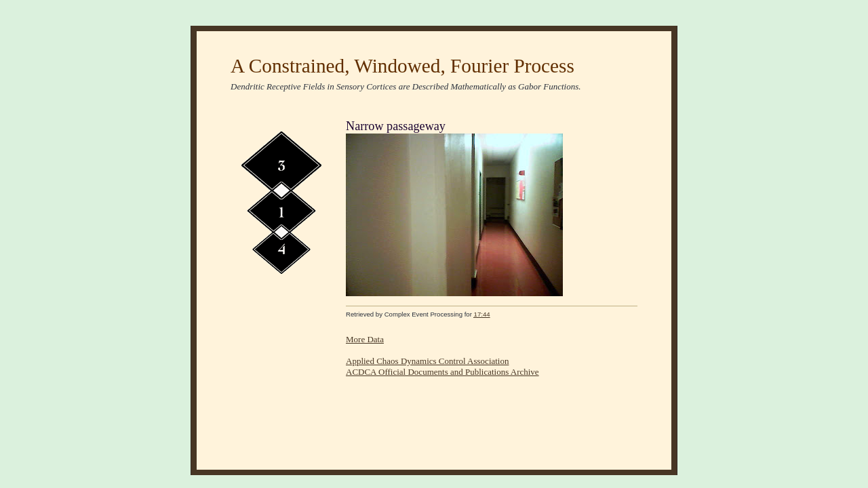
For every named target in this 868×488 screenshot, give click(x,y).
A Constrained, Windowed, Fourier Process (402, 66)
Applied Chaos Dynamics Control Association (427, 361)
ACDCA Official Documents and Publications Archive (442, 372)
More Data (365, 339)
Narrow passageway (396, 126)
